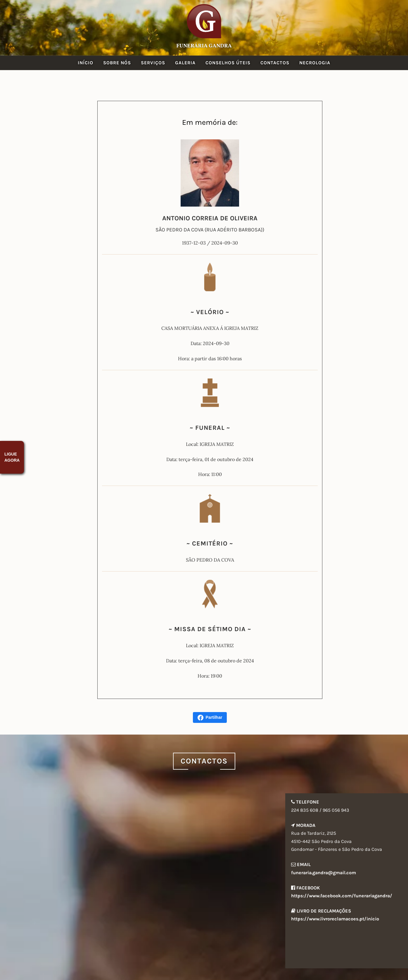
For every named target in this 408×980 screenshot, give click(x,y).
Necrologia (315, 63)
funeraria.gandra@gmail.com (324, 873)
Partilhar (210, 718)
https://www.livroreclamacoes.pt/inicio (335, 919)
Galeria (185, 63)
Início (85, 63)
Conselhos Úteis (228, 63)
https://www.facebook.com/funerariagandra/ (342, 896)
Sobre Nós (117, 63)
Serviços (153, 63)
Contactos (275, 63)
